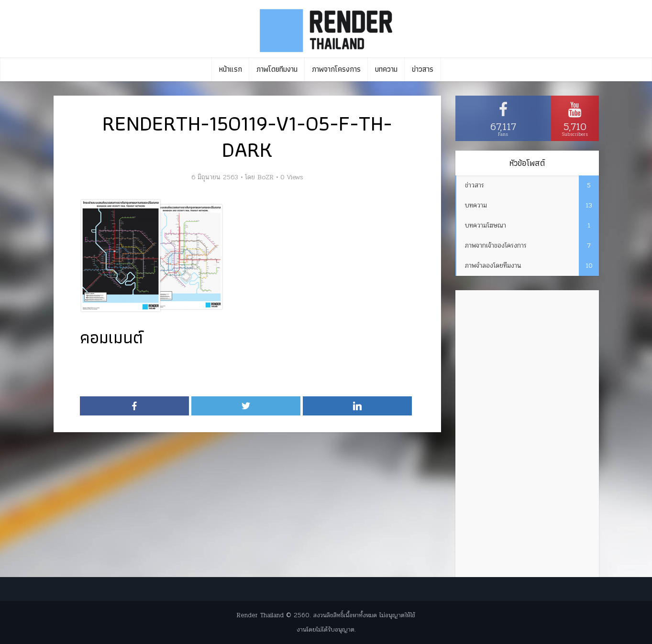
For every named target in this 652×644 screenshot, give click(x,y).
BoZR (265, 177)
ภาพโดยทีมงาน (277, 69)
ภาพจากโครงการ (336, 69)
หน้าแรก (231, 69)
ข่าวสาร (423, 69)
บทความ (386, 69)
